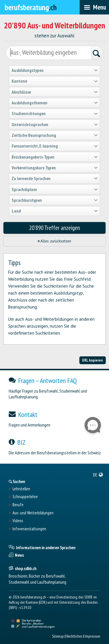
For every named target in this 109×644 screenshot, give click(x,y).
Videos (18, 521)
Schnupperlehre (25, 497)
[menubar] (94, 7)
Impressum (93, 636)
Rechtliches (74, 636)
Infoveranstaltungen (29, 529)
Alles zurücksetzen (55, 241)
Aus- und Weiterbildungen (33, 513)
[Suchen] (97, 53)
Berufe (18, 505)
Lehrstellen (21, 489)
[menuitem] (98, 475)
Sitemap (58, 636)
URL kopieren (92, 360)
